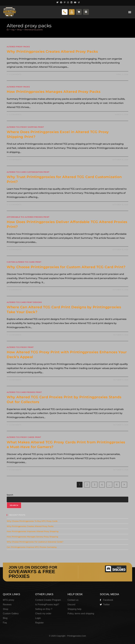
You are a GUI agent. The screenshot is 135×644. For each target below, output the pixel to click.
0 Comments (15, 74)
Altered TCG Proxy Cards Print (24, 437)
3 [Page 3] (94, 485)
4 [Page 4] (102, 485)
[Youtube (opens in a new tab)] (75, 2)
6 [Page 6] (117, 485)
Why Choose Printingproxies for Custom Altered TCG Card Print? (66, 267)
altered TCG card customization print (28, 172)
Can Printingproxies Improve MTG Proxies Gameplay (32, 547)
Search (10, 495)
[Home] (8, 30)
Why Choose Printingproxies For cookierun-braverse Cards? (35, 542)
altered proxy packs (18, 47)
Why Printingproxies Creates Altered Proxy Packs (52, 51)
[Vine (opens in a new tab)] (78, 2)
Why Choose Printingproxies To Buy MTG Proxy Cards (32, 521)
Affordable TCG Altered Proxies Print (28, 217)
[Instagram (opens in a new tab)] (68, 2)
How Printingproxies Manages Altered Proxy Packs (54, 92)
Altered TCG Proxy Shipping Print (25, 127)
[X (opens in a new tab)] (57, 2)
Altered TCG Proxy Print (20, 347)
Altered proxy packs (33, 30)
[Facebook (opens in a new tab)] (61, 2)
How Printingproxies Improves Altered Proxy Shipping (33, 531)
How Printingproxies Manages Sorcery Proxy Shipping (32, 537)
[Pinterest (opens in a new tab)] (65, 2)
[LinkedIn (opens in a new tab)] (71, 2)
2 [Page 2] (87, 485)
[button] (130, 12)
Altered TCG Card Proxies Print (24, 392)
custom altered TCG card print (24, 262)
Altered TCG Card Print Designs (24, 302)
